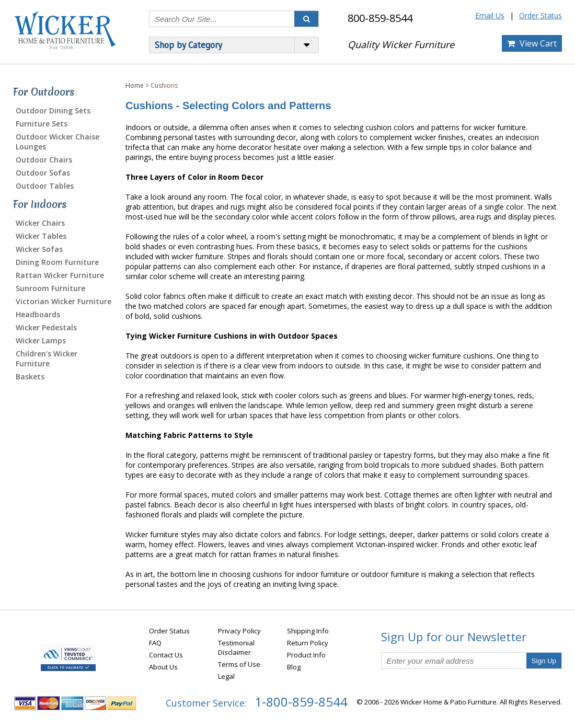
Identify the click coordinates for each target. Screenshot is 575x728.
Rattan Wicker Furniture (60, 275)
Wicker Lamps (41, 340)
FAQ (155, 643)
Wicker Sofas (39, 249)
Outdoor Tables (45, 186)
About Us (163, 667)
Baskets (30, 377)
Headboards (38, 314)
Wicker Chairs (40, 223)
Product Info (306, 655)
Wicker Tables (41, 236)
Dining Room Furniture (57, 262)
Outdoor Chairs (44, 160)
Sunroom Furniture (50, 288)
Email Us (490, 15)
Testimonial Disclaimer (236, 648)
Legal (226, 676)
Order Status (540, 15)
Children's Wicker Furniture (47, 359)
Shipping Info (308, 631)
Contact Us (166, 655)
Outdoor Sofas (43, 173)
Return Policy (308, 643)
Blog (294, 667)
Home (135, 85)
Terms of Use (239, 664)
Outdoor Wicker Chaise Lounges (57, 142)
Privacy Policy (239, 631)
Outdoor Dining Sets (53, 111)
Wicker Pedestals (46, 327)
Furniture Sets (42, 124)
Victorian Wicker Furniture (64, 301)
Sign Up (544, 661)
